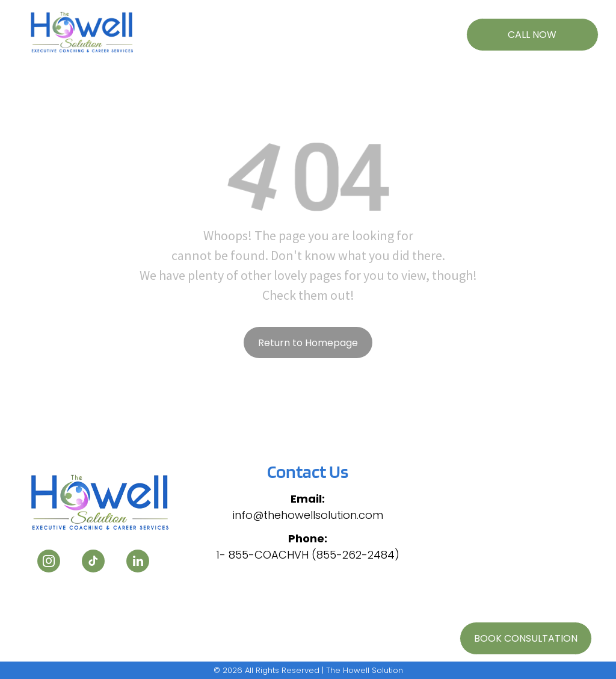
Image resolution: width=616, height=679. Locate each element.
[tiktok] (93, 563)
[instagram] (49, 563)
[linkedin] (138, 563)
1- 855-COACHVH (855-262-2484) (308, 555)
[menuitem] (202, 28)
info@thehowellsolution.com (308, 515)
